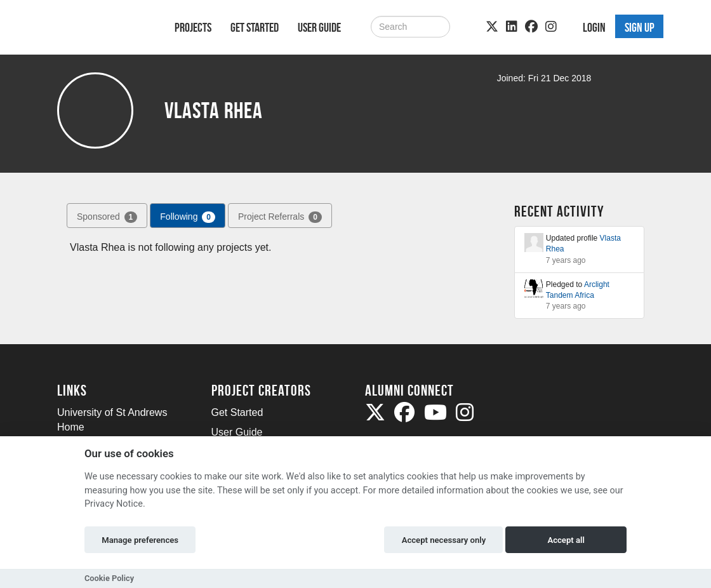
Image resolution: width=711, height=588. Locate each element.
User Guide (319, 27)
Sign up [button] (640, 27)
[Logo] (99, 30)
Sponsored (107, 217)
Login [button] (594, 27)
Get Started (255, 27)
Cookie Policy (109, 578)
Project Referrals (280, 217)
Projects (193, 27)
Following (188, 217)
